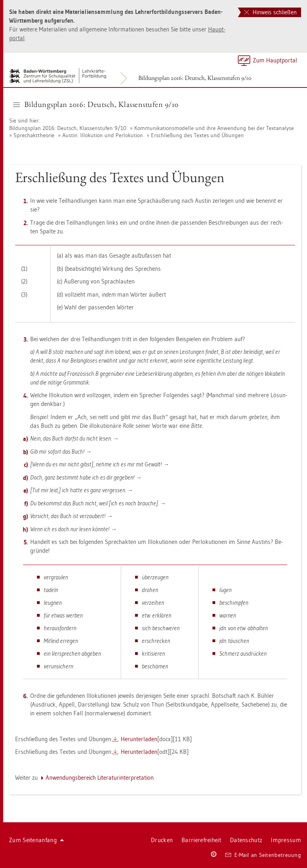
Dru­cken (162, 840)
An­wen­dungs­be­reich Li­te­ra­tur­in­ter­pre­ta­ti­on (100, 778)
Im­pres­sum (286, 840)
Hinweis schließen (270, 12)
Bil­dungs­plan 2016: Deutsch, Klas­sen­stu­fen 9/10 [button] (96, 104)
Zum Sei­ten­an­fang (37, 840)
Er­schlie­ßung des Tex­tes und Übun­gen (197, 135)
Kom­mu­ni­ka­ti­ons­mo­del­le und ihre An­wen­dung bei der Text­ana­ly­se (214, 128)
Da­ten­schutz (246, 840)
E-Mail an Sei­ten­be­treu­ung (263, 855)
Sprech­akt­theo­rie (34, 135)
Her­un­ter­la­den (139, 739)
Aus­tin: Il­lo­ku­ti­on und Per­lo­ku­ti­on (103, 135)
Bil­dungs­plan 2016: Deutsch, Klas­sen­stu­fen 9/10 (195, 78)
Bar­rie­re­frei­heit (201, 840)
